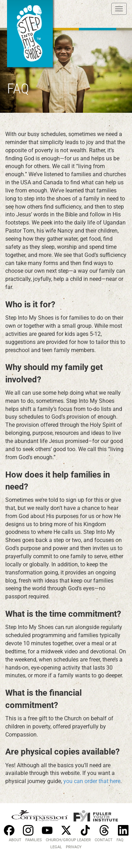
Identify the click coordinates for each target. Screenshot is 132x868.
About (15, 840)
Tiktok (85, 830)
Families (34, 840)
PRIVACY (74, 847)
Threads (104, 830)
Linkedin (123, 830)
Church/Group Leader (68, 840)
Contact (104, 840)
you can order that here (92, 781)
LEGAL (56, 847)
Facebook (9, 830)
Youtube (47, 830)
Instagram (28, 830)
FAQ (120, 840)
